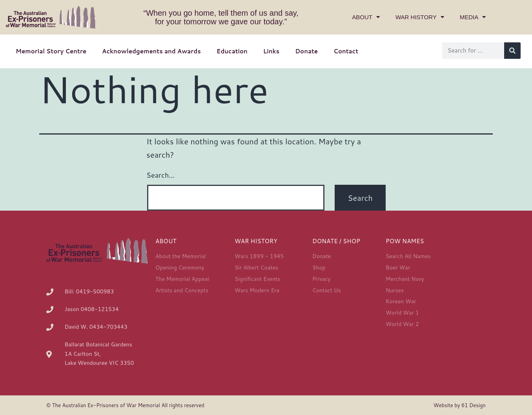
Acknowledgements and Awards (151, 51)
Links (271, 51)
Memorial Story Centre (51, 51)
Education (232, 51)
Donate (306, 51)
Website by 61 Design (460, 405)
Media (473, 17)
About (366, 17)
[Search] (512, 51)
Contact (346, 51)
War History (420, 17)
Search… (160, 175)
